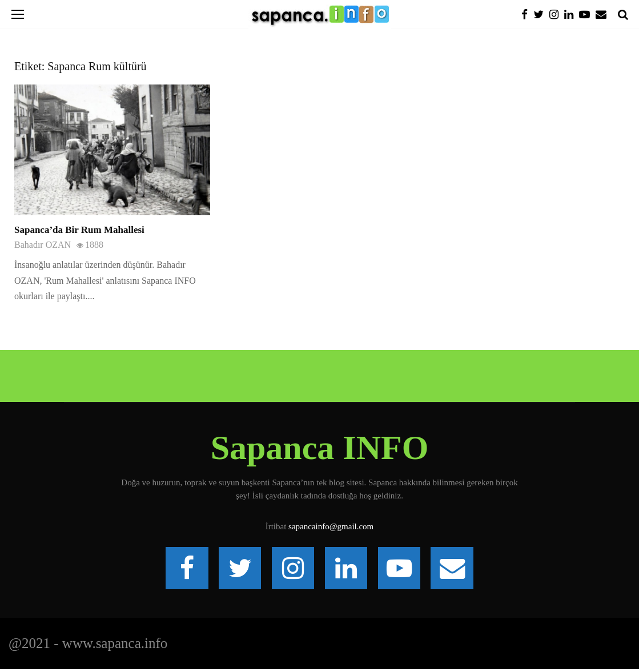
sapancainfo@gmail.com (331, 526)
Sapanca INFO (320, 448)
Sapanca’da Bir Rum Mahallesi (79, 230)
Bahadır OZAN (43, 245)
